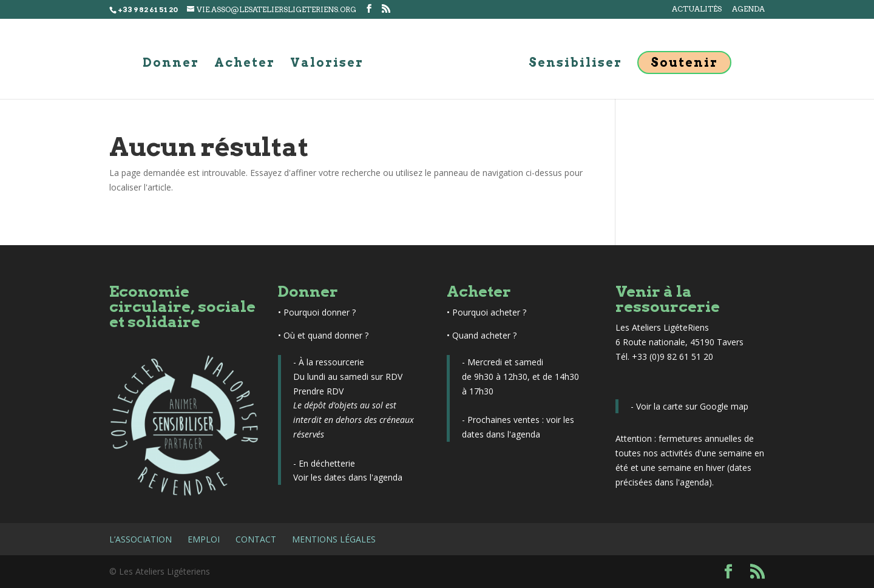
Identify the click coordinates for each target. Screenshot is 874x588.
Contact (256, 539)
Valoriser (327, 64)
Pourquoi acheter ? (489, 312)
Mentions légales (334, 539)
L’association (141, 539)
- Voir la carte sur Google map (689, 406)
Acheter (245, 64)
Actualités (697, 9)
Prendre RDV (318, 391)
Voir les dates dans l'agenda (348, 477)
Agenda (748, 9)
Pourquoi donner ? (320, 312)
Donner (171, 64)
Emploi (204, 539)
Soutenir (684, 63)
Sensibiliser (575, 64)
